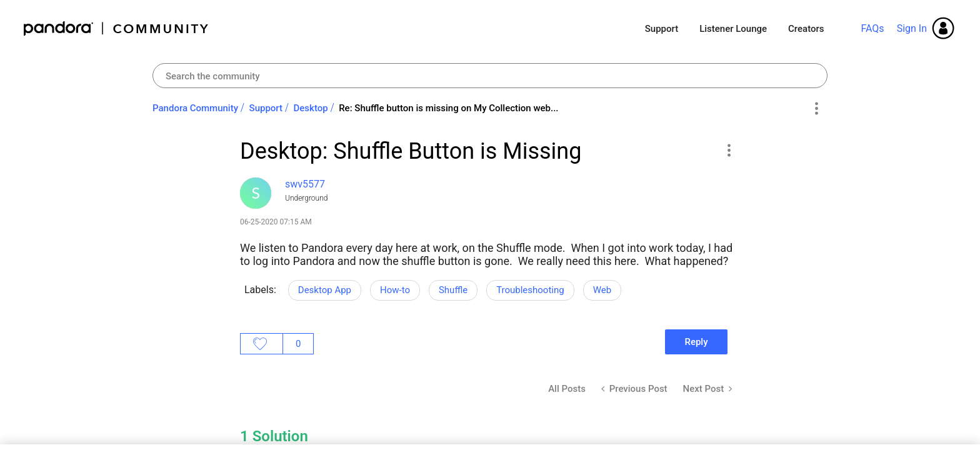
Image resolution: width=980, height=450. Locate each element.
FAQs (872, 28)
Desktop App (325, 290)
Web (602, 290)
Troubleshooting (530, 290)
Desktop (311, 108)
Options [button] (816, 109)
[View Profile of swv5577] (305, 184)
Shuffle (453, 290)
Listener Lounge (733, 29)
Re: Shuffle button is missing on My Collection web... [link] (448, 108)
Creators (806, 29)
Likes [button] (262, 344)
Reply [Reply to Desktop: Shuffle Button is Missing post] (696, 342)
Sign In (912, 28)
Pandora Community (117, 28)
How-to (395, 290)
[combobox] (490, 76)
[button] (728, 150)
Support (662, 29)
